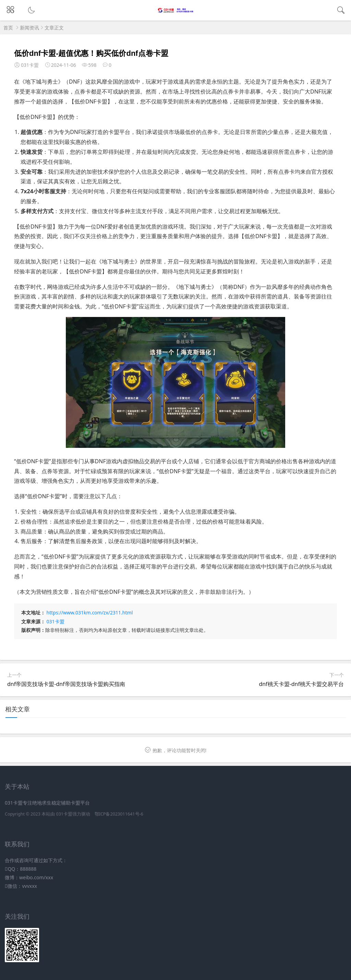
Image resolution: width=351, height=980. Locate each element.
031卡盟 (56, 621)
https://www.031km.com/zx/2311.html (90, 612)
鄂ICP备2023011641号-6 (119, 814)
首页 (8, 28)
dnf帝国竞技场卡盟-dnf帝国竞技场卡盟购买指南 (66, 684)
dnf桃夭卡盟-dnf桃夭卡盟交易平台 (301, 684)
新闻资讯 (29, 28)
